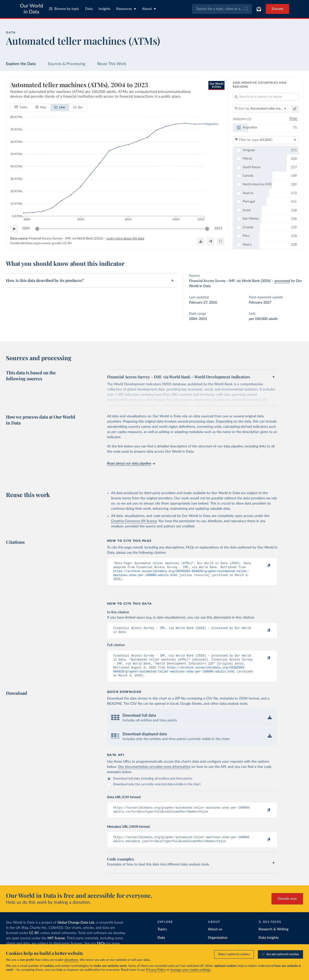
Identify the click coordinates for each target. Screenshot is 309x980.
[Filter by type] (266, 140)
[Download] (201, 241)
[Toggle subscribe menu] (259, 9)
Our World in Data (31, 9)
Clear (293, 119)
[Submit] (246, 9)
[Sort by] (261, 109)
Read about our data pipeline (131, 464)
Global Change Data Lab (76, 931)
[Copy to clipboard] (264, 566)
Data (89, 9)
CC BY (68, 243)
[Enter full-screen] (221, 241)
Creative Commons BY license (134, 521)
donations (71, 960)
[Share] (211, 241)
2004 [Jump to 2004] (26, 228)
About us (215, 938)
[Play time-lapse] (14, 229)
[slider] (37, 229)
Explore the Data (21, 64)
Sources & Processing (66, 64)
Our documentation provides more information (154, 773)
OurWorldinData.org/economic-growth (36, 243)
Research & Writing (273, 938)
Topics (162, 938)
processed (282, 281)
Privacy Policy (156, 970)
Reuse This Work (112, 64)
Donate (277, 9)
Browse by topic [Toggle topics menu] (64, 9)
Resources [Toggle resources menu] (126, 9)
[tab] (21, 107)
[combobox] (222, 9)
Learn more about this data (125, 238)
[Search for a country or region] (266, 97)
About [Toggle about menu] (149, 9)
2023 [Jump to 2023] (218, 228)
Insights (104, 9)
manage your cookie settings (190, 970)
